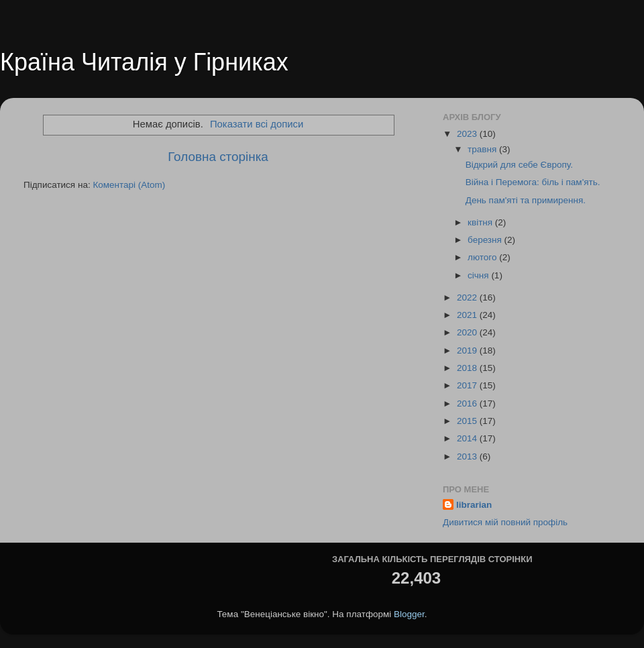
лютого (483, 257)
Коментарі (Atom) (129, 185)
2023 (468, 134)
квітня (481, 222)
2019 (468, 350)
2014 (468, 438)
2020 (468, 332)
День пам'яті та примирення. (526, 200)
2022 (468, 298)
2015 (468, 421)
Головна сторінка (218, 157)
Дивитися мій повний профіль (505, 522)
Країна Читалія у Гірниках (144, 62)
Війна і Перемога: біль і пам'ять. (533, 182)
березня (486, 240)
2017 (468, 385)
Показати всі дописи (257, 124)
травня (483, 149)
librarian (474, 505)
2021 (468, 315)
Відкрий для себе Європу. (519, 165)
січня (479, 275)
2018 (468, 368)
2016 (468, 403)
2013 (468, 456)
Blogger (409, 614)
